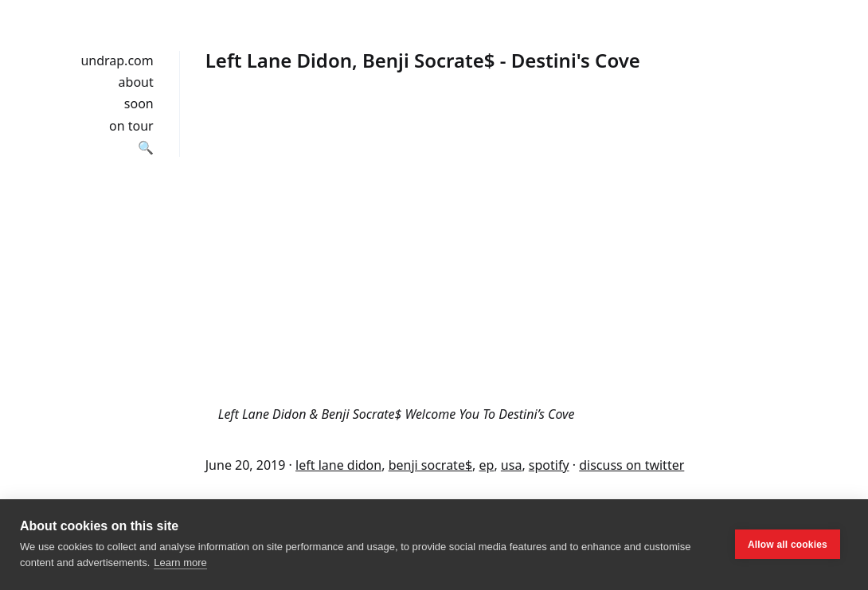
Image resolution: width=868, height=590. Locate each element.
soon (139, 104)
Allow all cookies (788, 545)
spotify (549, 465)
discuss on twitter (631, 465)
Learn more (180, 563)
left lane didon (338, 465)
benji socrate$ (430, 465)
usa (512, 465)
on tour (131, 126)
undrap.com (117, 61)
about (136, 82)
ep (487, 465)
